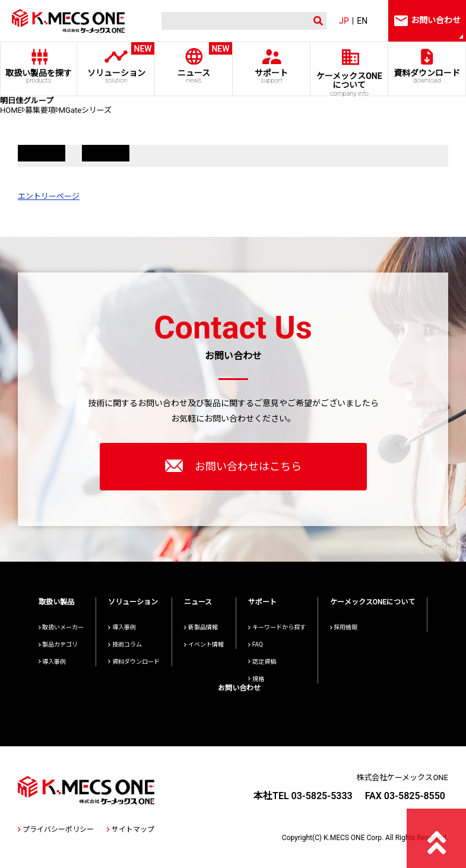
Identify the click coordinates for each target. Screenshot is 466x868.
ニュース (194, 63)
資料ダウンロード (427, 76)
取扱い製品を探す (39, 76)
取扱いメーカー (61, 627)
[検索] (230, 21)
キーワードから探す (277, 627)
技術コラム (125, 644)
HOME (11, 110)
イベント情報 (204, 644)
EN (362, 21)
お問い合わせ (239, 688)
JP (344, 21)
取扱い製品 (56, 602)
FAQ (256, 644)
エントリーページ (49, 196)
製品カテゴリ (58, 644)
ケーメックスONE (349, 83)
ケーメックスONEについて (373, 602)
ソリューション (116, 63)
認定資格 (262, 662)
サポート (272, 76)
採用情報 (344, 627)
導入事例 (53, 662)
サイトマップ (131, 829)
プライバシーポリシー (56, 829)
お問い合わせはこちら (233, 465)
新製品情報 (201, 627)
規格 (256, 679)
